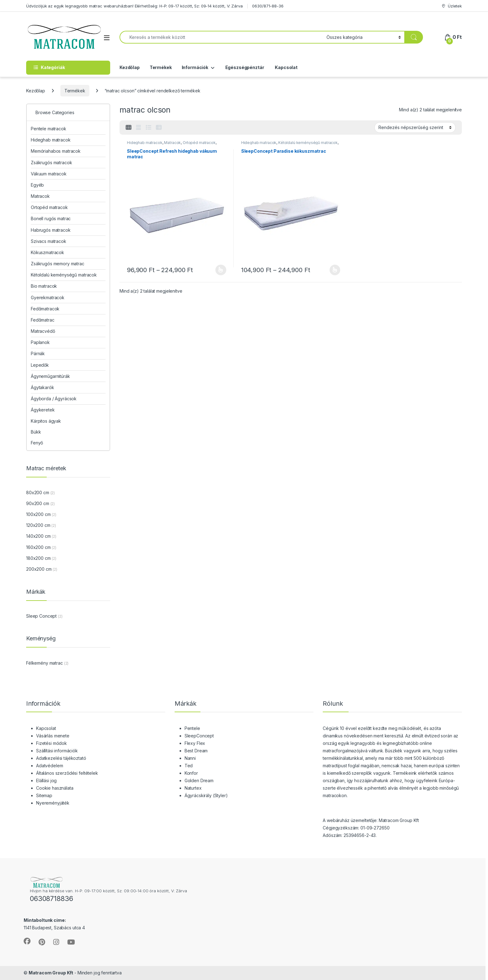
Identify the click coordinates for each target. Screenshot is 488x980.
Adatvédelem (49, 766)
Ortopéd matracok (199, 143)
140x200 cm (38, 536)
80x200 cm (38, 492)
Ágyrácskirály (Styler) (206, 795)
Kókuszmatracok (47, 252)
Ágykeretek (43, 410)
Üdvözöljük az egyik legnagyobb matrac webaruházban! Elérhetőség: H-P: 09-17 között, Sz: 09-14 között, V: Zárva (134, 6)
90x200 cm (38, 503)
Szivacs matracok (49, 241)
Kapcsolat (286, 67)
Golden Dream (199, 780)
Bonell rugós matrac (51, 218)
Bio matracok (44, 286)
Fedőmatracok (45, 309)
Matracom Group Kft (51, 973)
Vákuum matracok (49, 174)
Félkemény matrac (45, 663)
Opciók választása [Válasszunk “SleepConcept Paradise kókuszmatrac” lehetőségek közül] (335, 270)
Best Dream (196, 751)
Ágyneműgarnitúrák (50, 376)
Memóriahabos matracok (56, 151)
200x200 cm (39, 569)
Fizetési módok (52, 743)
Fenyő (37, 443)
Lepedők (40, 365)
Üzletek (451, 6)
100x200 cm (38, 514)
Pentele (192, 728)
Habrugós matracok (51, 230)
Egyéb (37, 185)
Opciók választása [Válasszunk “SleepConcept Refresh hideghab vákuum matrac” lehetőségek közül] (221, 270)
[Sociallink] (27, 941)
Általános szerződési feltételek (67, 773)
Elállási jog (46, 780)
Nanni (190, 758)
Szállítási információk (57, 751)
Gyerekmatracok (48, 297)
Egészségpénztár (244, 67)
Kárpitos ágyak (46, 421)
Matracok (172, 143)
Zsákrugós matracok (51, 163)
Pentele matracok (49, 129)
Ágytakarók (42, 387)
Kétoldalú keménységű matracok (308, 143)
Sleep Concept (41, 616)
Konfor (191, 773)
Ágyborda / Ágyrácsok (54, 399)
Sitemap (44, 795)
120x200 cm (38, 525)
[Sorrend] (415, 128)
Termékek (161, 67)
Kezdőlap (130, 67)
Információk (195, 67)
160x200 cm (38, 547)
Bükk (36, 432)
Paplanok (40, 342)
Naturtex (193, 788)
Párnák (38, 353)
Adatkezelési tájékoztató (61, 758)
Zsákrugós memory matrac (58, 264)
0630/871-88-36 (268, 6)
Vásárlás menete (53, 736)
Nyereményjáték (53, 803)
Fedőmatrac (43, 320)
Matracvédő (43, 331)
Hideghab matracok (145, 143)
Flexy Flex (195, 743)
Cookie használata (55, 788)
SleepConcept (199, 736)
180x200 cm (38, 558)
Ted (189, 766)
